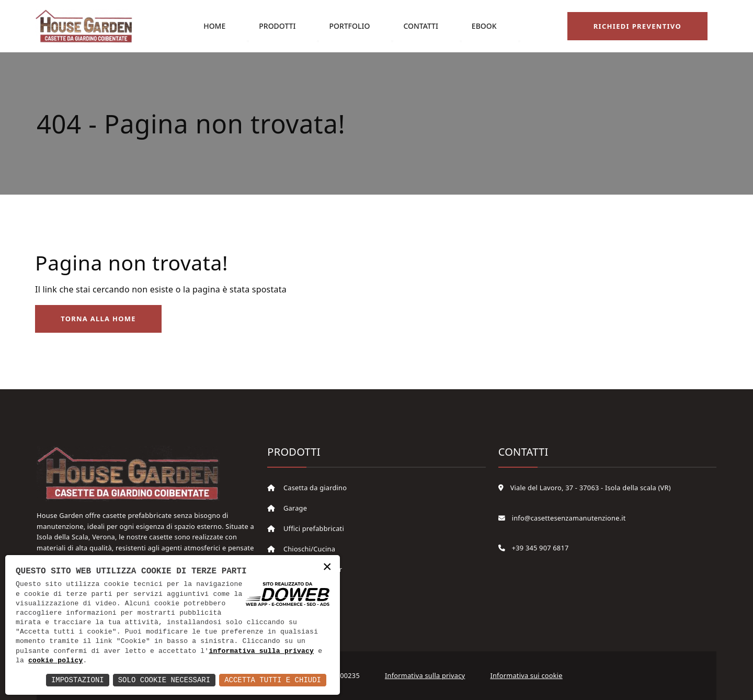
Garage (287, 509)
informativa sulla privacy (261, 651)
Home (214, 26)
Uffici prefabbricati (306, 529)
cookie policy (55, 661)
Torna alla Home (99, 319)
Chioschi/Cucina (301, 549)
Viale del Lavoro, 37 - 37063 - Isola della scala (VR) (585, 488)
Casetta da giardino (307, 488)
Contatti (421, 26)
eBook (484, 26)
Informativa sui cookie (526, 676)
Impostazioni (78, 680)
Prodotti (277, 26)
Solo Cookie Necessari (164, 680)
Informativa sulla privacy (425, 676)
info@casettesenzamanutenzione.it (562, 518)
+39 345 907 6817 (534, 548)
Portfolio (349, 26)
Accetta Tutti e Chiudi (273, 680)
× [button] (327, 567)
